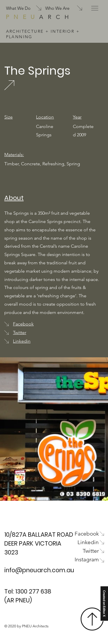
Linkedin (22, 341)
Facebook (23, 324)
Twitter (20, 332)
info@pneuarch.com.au (39, 570)
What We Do (18, 8)
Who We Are (57, 8)
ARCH (39, 17)
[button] (95, 8)
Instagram (87, 559)
